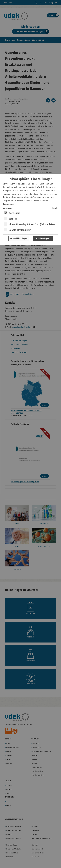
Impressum (8, 208)
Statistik (13, 219)
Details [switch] (55, 208)
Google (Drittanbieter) (20, 230)
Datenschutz (8, 204)
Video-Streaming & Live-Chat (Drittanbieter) (32, 224)
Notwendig (14, 213)
